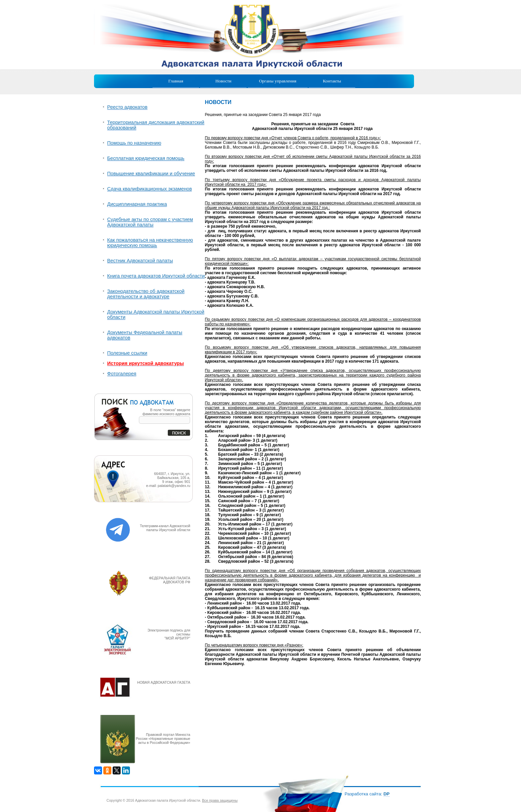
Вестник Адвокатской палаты (140, 261)
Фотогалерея (122, 374)
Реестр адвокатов (127, 107)
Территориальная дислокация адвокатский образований (156, 125)
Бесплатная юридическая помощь (146, 158)
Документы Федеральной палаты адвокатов (145, 335)
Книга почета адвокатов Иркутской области (156, 276)
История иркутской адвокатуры (146, 363)
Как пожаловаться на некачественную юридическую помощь (150, 243)
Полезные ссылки (127, 353)
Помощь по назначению (134, 143)
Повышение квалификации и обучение (151, 174)
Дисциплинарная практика (137, 204)
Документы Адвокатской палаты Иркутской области (156, 314)
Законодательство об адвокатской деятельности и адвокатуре (146, 294)
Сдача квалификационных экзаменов (150, 189)
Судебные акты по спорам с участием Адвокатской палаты (150, 222)
